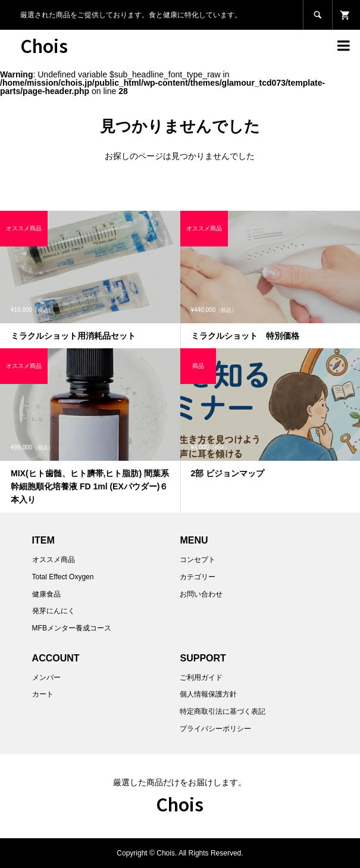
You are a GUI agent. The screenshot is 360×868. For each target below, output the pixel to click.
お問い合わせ (201, 594)
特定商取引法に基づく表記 (223, 711)
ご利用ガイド (201, 677)
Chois (44, 45)
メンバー (46, 677)
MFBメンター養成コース (72, 628)
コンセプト (198, 560)
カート (43, 694)
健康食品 (46, 594)
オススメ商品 (54, 560)
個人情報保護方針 (208, 694)
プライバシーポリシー (215, 729)
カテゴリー (198, 577)
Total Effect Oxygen (63, 577)
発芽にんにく (54, 611)
